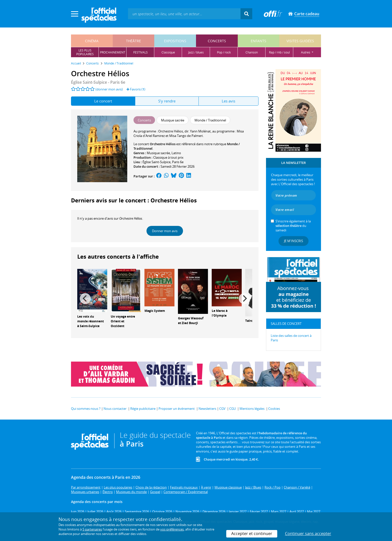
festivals (140, 52)
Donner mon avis (165, 231)
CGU (232, 409)
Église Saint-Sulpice (156, 162)
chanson (252, 52)
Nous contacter (115, 409)
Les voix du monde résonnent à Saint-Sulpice (90, 321)
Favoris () (136, 89)
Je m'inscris (293, 241)
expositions (175, 41)
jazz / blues (196, 52)
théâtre (133, 41)
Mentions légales (252, 409)
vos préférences (172, 529)
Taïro (249, 321)
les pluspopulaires (85, 52)
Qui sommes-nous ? (86, 409)
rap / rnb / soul (279, 52)
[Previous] (85, 299)
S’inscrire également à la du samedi (293, 226)
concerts (217, 41)
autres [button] (306, 52)
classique (168, 52)
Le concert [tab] (103, 101)
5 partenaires (92, 529)
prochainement (113, 52)
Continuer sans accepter (308, 534)
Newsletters (207, 409)
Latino (176, 153)
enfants (258, 41)
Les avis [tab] (228, 101)
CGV (222, 409)
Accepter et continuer (252, 534)
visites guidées (300, 41)
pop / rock (224, 52)
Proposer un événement (177, 409)
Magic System (155, 311)
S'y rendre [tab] (167, 101)
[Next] (244, 299)
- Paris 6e (98, 82)
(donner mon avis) (109, 89)
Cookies (274, 409)
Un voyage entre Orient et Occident (123, 321)
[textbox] (184, 14)
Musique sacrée (158, 153)
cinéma (92, 41)
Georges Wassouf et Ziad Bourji (191, 321)
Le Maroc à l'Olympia (220, 313)
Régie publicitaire (143, 409)
